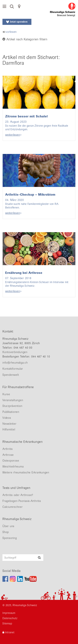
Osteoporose (11, 461)
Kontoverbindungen (15, 352)
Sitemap (7, 623)
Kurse (6, 394)
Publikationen (11, 412)
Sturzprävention (12, 406)
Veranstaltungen (13, 400)
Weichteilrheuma (13, 466)
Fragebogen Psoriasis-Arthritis (22, 501)
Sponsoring (10, 538)
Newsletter (9, 424)
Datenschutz (10, 618)
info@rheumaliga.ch (15, 363)
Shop (6, 532)
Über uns (8, 526)
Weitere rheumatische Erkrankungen (26, 472)
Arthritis (8, 449)
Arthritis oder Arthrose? (18, 495)
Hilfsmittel (9, 429)
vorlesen (11, 32)
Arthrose (8, 455)
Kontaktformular (13, 369)
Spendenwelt (11, 375)
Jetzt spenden (17, 22)
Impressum (9, 613)
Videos (7, 418)
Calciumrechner (13, 507)
